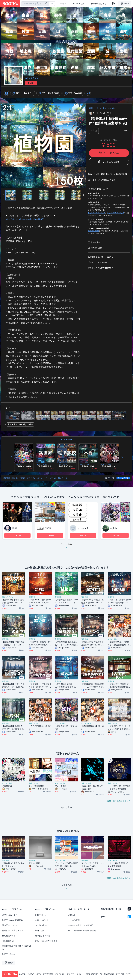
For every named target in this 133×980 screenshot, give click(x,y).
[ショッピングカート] (113, 4)
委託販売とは (8, 941)
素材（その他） (109, 108)
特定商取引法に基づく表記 (99, 257)
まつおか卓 (83, 528)
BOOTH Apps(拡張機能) (12, 920)
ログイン (62, 4)
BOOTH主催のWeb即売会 (46, 941)
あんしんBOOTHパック (97, 213)
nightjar (114, 528)
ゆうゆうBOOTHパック (115, 213)
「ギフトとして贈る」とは (102, 180)
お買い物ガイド (42, 920)
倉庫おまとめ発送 (43, 936)
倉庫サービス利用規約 (45, 974)
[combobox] (35, 4)
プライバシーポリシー (97, 262)
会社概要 (22, 974)
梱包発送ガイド (9, 936)
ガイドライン (60, 974)
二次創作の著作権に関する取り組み (16, 947)
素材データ (94, 108)
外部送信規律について (94, 974)
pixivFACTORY (93, 231)
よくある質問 (74, 920)
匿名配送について (10, 925)
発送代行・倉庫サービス (13, 930)
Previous (3, 146)
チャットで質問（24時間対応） (82, 925)
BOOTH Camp (8, 954)
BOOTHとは (79, 4)
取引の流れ (95, 242)
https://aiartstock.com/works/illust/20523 (25, 219)
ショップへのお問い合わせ (99, 268)
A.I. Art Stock (32, 78)
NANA (48, 528)
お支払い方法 (96, 248)
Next (83, 146)
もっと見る (66, 546)
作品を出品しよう (99, 4)
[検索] (46, 4)
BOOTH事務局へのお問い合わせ (82, 930)
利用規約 (31, 974)
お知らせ (72, 915)
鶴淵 (14, 528)
